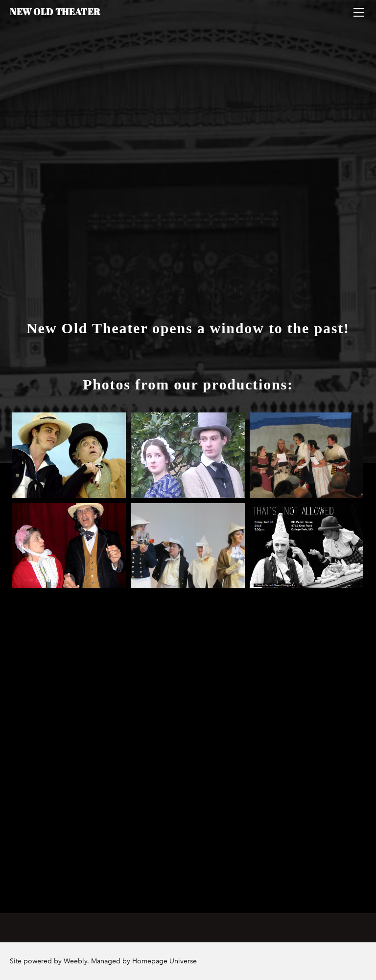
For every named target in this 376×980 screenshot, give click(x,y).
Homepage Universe (164, 961)
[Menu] (359, 12)
